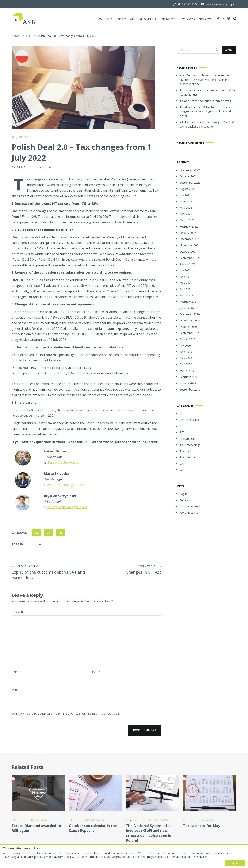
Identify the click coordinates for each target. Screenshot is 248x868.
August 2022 (187, 189)
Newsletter (205, 19)
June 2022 (186, 201)
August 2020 (187, 339)
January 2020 (188, 383)
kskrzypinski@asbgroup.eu (67, 507)
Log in (183, 494)
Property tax (187, 438)
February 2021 (189, 302)
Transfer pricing (189, 457)
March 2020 (187, 371)
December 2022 (190, 170)
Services (121, 19)
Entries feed (187, 500)
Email (96, 672)
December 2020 (190, 314)
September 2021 (190, 258)
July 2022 (185, 195)
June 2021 (186, 277)
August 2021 (187, 264)
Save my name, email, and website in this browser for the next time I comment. (66, 714)
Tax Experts (187, 19)
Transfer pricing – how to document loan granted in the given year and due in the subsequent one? (205, 80)
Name (16, 672)
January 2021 (188, 308)
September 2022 (190, 183)
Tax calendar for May (202, 826)
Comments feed (190, 506)
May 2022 (186, 208)
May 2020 (186, 358)
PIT (27, 137)
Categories (167, 19)
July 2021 (185, 270)
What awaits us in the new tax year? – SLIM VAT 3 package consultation (207, 124)
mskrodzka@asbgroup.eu (66, 485)
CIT (20, 137)
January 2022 (188, 233)
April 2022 (186, 214)
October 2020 (188, 327)
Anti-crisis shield (190, 420)
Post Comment (145, 730)
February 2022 (189, 227)
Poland (36, 545)
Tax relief (185, 451)
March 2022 (187, 220)
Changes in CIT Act (124, 570)
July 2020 (185, 346)
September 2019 (190, 389)
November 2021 (190, 245)
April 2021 (186, 289)
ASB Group (105, 19)
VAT (182, 464)
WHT (183, 470)
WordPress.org (189, 513)
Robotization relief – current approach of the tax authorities (208, 92)
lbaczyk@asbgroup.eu (63, 462)
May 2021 (186, 283)
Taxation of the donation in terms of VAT (205, 101)
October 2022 (188, 176)
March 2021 (187, 295)
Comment (19, 612)
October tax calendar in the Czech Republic (93, 828)
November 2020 (190, 320)
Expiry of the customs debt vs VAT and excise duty (49, 572)
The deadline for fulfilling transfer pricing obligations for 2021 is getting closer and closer (205, 111)
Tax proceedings (190, 445)
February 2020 (189, 377)
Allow (235, 863)
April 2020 (186, 364)
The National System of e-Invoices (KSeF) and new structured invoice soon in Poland (149, 833)
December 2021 (190, 239)
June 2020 (186, 352)
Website (17, 690)
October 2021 (188, 251)
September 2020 (190, 333)
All (14, 137)
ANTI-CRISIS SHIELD (143, 19)
